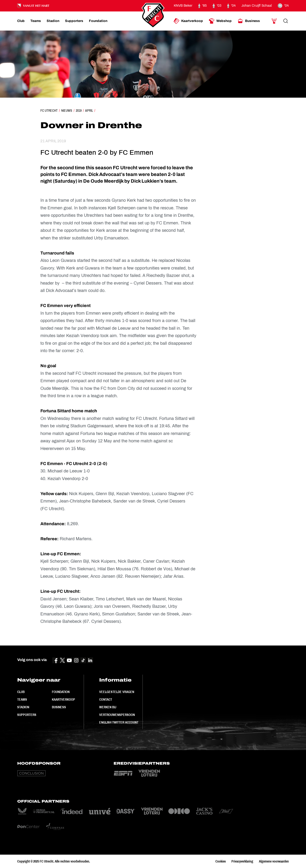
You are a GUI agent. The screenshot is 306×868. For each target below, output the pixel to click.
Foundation (61, 692)
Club (21, 692)
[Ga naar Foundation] (98, 21)
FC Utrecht (49, 111)
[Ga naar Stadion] (53, 21)
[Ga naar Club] (21, 21)
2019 (79, 111)
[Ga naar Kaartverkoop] (188, 21)
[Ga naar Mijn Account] (274, 21)
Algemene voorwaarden (274, 861)
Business (59, 707)
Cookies (221, 861)
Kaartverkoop (63, 699)
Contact (106, 699)
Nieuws (67, 111)
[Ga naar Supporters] (74, 21)
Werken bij (108, 707)
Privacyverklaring (242, 861)
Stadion (23, 707)
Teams (22, 699)
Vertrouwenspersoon (117, 715)
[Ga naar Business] (249, 21)
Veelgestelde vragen (117, 692)
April (89, 111)
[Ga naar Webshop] (220, 21)
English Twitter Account (119, 722)
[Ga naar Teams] (36, 21)
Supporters (27, 715)
